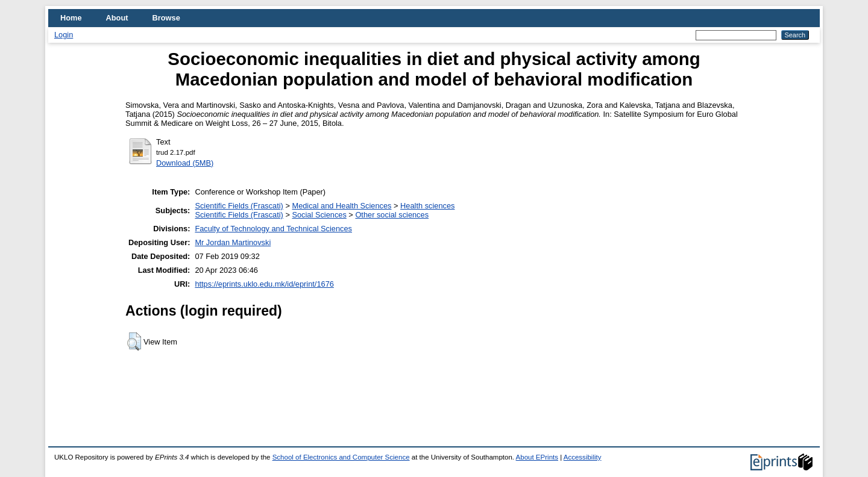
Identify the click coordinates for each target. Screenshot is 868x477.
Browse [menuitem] (166, 18)
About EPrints (537, 457)
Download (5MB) (185, 163)
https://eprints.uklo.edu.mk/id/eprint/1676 (264, 284)
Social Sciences (319, 215)
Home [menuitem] (71, 18)
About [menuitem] (117, 18)
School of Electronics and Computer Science (341, 457)
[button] (134, 341)
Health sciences (427, 206)
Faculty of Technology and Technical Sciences (273, 229)
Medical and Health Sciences (341, 206)
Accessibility (583, 457)
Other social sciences (392, 215)
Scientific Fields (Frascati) (239, 206)
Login (64, 35)
